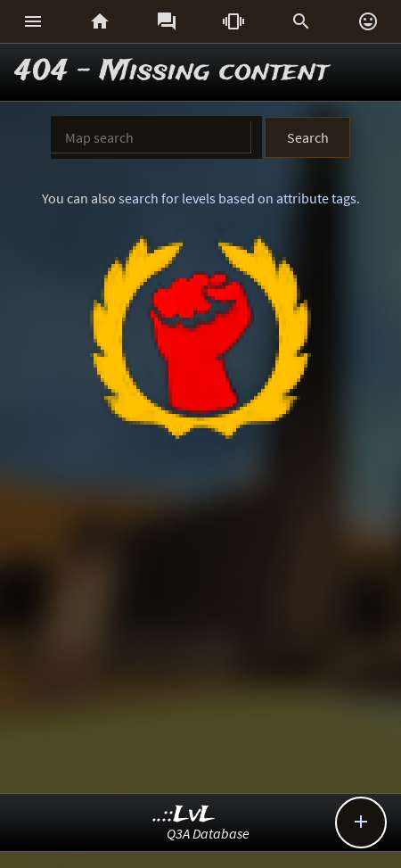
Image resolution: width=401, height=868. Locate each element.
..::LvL (184, 815)
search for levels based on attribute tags (237, 198)
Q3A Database (208, 833)
